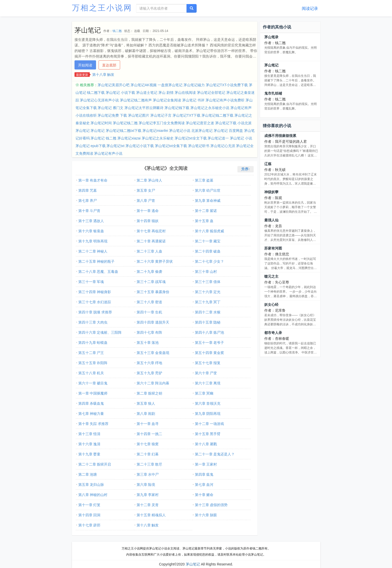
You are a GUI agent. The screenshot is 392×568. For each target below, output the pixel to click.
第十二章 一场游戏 (210, 424)
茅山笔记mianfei (155, 131)
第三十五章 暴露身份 (153, 292)
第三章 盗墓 (204, 180)
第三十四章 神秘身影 (95, 292)
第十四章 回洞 (89, 515)
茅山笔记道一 (218, 138)
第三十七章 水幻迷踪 (95, 302)
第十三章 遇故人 (91, 221)
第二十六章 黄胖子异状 (155, 261)
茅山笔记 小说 (241, 138)
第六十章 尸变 (206, 373)
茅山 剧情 (166, 93)
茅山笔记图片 (139, 115)
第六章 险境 (146, 485)
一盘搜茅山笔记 (170, 85)
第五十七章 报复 (208, 363)
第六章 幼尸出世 (208, 190)
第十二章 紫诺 (206, 211)
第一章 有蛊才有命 (93, 180)
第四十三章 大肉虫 (93, 322)
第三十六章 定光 (208, 292)
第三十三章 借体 (208, 282)
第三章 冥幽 (204, 393)
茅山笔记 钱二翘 (103, 138)
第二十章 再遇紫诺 (151, 241)
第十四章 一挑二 (150, 434)
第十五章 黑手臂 (208, 434)
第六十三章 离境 (208, 383)
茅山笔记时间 (101, 123)
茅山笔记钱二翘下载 (217, 115)
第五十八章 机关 (91, 373)
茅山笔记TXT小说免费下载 (227, 85)
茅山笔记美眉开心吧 (114, 85)
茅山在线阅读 (185, 93)
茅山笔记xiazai (129, 138)
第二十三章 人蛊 (150, 251)
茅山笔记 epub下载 (91, 146)
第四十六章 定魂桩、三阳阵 (100, 332)
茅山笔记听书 (199, 146)
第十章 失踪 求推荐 (94, 424)
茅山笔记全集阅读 (167, 100)
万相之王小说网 (102, 8)
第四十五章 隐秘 (208, 322)
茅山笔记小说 (180, 131)
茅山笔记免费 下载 (112, 115)
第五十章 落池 (148, 343)
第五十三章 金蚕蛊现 (153, 353)
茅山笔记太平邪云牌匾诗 (144, 108)
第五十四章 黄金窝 (210, 353)
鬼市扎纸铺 (273, 93)
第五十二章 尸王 (91, 353)
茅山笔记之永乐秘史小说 (210, 108)
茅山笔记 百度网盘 (228, 131)
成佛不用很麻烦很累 (280, 136)
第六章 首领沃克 (208, 403)
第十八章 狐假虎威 (210, 231)
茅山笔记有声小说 (108, 153)
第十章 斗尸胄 (89, 211)
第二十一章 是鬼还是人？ (215, 454)
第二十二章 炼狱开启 (95, 464)
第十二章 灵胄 (148, 505)
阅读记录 (310, 8)
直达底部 (109, 65)
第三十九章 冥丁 (208, 302)
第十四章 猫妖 (148, 221)
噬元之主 (271, 276)
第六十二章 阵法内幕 (153, 383)
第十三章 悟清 (89, 434)
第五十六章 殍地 (150, 363)
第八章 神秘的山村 (93, 495)
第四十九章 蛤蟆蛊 (93, 343)
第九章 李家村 (148, 495)
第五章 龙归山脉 (91, 485)
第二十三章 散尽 (150, 464)
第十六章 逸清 (89, 444)
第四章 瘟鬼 (204, 474)
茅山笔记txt (115, 146)
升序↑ (246, 169)
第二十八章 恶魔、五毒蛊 (98, 272)
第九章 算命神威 (208, 201)
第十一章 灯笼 (89, 505)
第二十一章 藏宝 (208, 241)
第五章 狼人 (146, 403)
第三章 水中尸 (148, 474)
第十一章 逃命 (148, 211)
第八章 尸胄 (146, 201)
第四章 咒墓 (88, 190)
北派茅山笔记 (202, 131)
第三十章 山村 (206, 272)
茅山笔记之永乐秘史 (158, 138)
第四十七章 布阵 (150, 332)
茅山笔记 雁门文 (110, 108)
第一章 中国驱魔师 (93, 393)
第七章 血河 (204, 485)
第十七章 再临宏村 (151, 231)
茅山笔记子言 (161, 115)
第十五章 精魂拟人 (151, 515)
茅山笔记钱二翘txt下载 (124, 131)
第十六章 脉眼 (206, 515)
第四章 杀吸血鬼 (91, 403)
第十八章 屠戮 (206, 444)
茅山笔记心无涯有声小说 (99, 100)
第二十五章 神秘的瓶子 (97, 261)
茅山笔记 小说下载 (120, 93)
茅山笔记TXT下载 (186, 115)
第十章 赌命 (204, 495)
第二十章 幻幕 (148, 454)
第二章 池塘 (88, 474)
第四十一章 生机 (150, 312)
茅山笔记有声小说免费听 (225, 100)
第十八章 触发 (103, 75)
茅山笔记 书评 (193, 100)
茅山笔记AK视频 (144, 85)
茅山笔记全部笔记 (211, 93)
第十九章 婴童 (89, 454)
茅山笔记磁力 (194, 85)
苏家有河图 (273, 248)
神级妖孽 (271, 192)
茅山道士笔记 (147, 93)
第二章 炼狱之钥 (150, 393)
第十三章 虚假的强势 (211, 505)
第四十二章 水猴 (208, 312)
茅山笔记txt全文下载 (191, 138)
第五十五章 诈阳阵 (93, 363)
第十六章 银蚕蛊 (91, 231)
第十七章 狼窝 (148, 444)
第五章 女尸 (146, 190)
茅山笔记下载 (226, 123)
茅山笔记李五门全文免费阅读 (162, 123)
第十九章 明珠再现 (93, 241)
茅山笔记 (98, 131)
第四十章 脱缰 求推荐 (95, 312)
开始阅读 (85, 65)
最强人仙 (271, 220)
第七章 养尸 (88, 201)
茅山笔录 (271, 37)
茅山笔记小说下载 (140, 146)
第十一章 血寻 (148, 424)
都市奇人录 (273, 333)
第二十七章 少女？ (210, 261)
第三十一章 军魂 (91, 282)
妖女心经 (271, 305)
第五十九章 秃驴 (150, 373)
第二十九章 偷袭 (150, 272)
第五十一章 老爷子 (210, 343)
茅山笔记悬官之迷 (200, 123)
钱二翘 (117, 31)
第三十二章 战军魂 (151, 282)
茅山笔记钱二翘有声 (136, 100)
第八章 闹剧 (146, 414)
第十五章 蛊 (204, 221)
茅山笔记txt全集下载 (171, 146)
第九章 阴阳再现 (208, 414)
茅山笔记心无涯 (223, 146)
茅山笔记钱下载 (177, 108)
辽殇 (268, 164)
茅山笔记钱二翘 (125, 123)
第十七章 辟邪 (89, 525)
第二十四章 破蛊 (208, 251)
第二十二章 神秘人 (93, 251)
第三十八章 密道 (150, 302)
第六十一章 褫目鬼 (93, 383)
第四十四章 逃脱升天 (153, 322)
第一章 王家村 (206, 464)
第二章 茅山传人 (150, 180)
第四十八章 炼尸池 (210, 332)
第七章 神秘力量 (91, 414)
